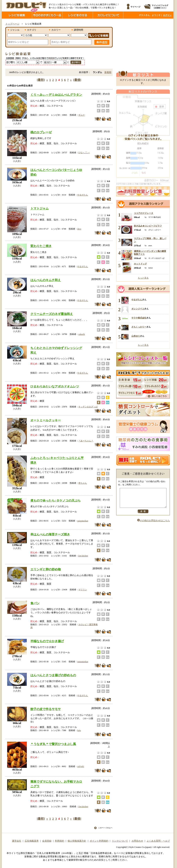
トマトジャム (40, 208)
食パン (35, 603)
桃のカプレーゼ (41, 132)
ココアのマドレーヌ (144, 213)
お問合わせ (137, 841)
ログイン (167, 15)
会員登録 (47, 841)
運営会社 (17, 841)
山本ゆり (136, 336)
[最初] (41, 80)
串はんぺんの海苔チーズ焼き (50, 534)
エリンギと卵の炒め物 (46, 569)
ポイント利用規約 (99, 841)
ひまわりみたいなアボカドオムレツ (55, 386)
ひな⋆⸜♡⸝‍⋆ (84, 153)
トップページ (12, 24)
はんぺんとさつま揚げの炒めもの (53, 675)
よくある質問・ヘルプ (158, 841)
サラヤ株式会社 (139, 318)
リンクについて (120, 841)
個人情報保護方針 (77, 841)
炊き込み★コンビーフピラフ (148, 226)
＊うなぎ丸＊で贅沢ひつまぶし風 (53, 744)
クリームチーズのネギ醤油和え (52, 314)
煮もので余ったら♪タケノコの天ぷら (56, 500)
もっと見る (143, 278)
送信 (143, 515)
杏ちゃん (83, 483)
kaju (79, 730)
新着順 (108, 72)
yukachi (82, 334)
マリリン (83, 590)
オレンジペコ (138, 309)
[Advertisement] (143, 45)
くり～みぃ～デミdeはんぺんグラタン (56, 95)
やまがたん (83, 195)
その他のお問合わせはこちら (154, 524)
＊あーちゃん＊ (86, 441)
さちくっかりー (139, 327)
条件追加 (102, 42)
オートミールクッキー (46, 420)
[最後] (77, 80)
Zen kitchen (83, 556)
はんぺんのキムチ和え (46, 280)
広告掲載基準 (32, 841)
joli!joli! (81, 766)
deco (79, 229)
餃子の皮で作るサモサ (46, 709)
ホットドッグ (140, 264)
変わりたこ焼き (41, 246)
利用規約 (60, 841)
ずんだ (82, 115)
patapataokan (83, 521)
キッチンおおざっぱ (88, 407)
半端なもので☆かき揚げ (47, 641)
